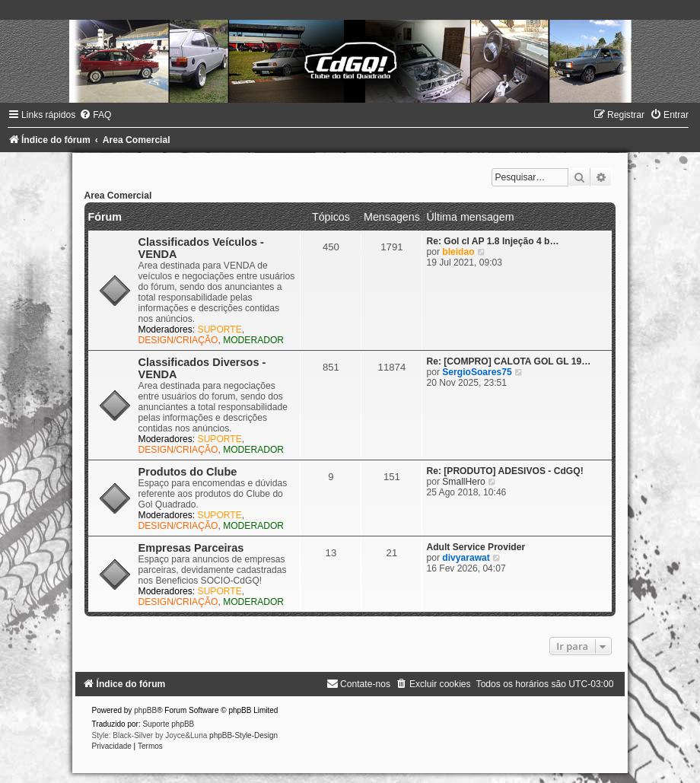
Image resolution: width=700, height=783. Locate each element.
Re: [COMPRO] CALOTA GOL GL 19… (508, 361)
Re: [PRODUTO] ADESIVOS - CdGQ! (504, 471)
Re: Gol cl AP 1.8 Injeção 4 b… (492, 241)
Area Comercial (118, 196)
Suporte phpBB (168, 724)
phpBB (145, 710)
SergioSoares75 (477, 372)
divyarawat (466, 558)
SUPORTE (220, 329)
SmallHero (463, 482)
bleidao (458, 252)
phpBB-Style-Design (243, 735)
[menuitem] (95, 115)
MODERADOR (253, 340)
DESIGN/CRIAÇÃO (178, 340)
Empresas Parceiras (191, 548)
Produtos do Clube (188, 472)
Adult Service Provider (476, 547)
